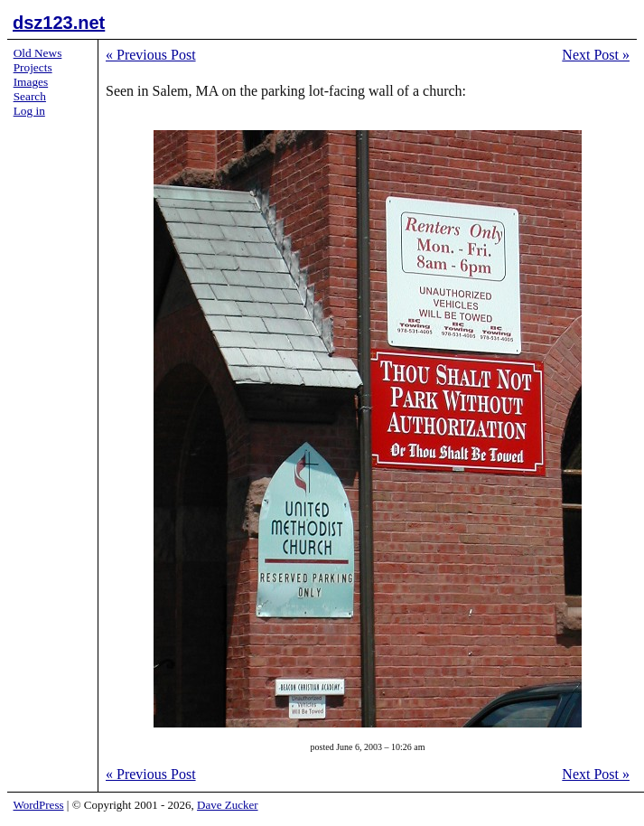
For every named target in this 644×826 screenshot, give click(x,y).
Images (31, 82)
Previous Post (151, 55)
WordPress (39, 805)
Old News (38, 53)
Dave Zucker (228, 805)
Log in (29, 111)
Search (30, 96)
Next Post (596, 55)
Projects (33, 67)
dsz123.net (59, 23)
